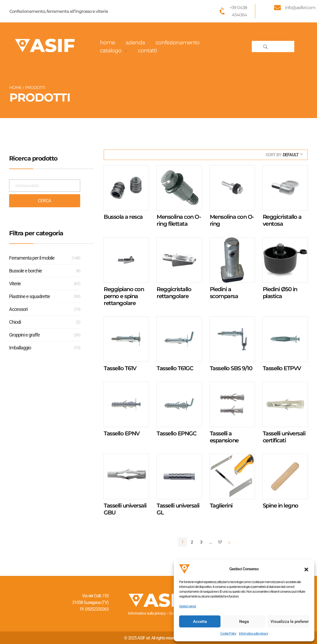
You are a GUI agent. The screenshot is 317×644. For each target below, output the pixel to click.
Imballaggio (20, 348)
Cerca (45, 201)
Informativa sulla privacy (254, 634)
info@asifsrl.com (300, 8)
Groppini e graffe (24, 335)
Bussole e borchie (26, 271)
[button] (306, 569)
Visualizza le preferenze (290, 622)
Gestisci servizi (188, 606)
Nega (244, 622)
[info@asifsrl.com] (277, 7)
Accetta (200, 622)
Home (15, 87)
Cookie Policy (228, 634)
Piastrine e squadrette (30, 296)
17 (220, 542)
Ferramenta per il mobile (32, 258)
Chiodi (15, 322)
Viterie (15, 284)
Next (229, 542)
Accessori (18, 309)
